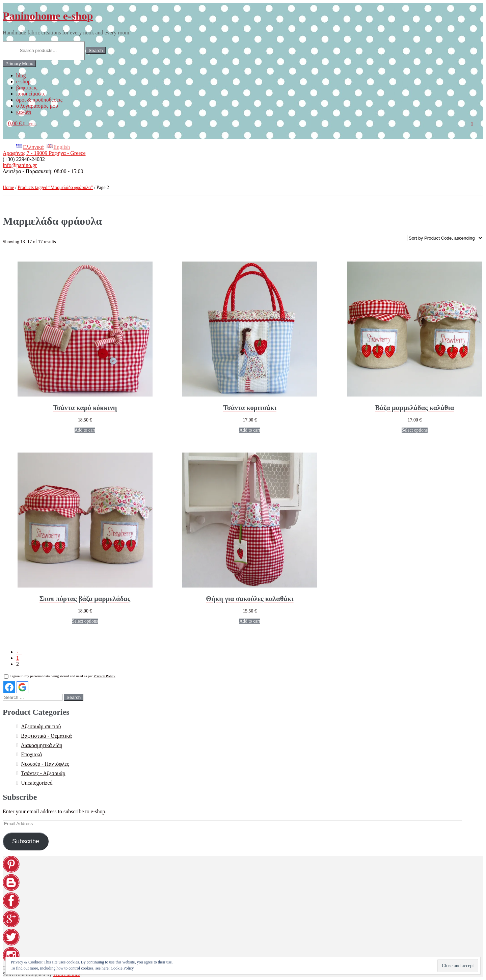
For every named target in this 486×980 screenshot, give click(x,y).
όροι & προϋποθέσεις (39, 100)
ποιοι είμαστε (31, 94)
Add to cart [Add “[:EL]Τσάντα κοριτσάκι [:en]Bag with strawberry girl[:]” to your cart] (250, 430)
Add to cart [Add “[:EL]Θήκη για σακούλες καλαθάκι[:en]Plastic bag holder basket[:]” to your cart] (250, 621)
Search (96, 50)
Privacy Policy (104, 676)
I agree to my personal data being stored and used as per (60, 676)
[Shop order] (445, 238)
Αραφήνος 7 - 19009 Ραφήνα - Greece (44, 153)
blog (21, 75)
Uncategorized (37, 783)
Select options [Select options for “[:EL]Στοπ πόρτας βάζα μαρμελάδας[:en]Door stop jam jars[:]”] (85, 621)
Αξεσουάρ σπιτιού (41, 726)
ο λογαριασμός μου (37, 106)
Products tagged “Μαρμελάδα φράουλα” (55, 187)
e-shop (23, 81)
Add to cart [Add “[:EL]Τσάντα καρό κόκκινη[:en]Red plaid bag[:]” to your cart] (85, 430)
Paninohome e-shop (48, 16)
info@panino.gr (20, 165)
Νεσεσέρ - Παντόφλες (45, 764)
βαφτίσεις (27, 88)
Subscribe (26, 841)
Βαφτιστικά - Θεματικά (46, 736)
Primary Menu (19, 64)
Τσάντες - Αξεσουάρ (43, 773)
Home (8, 187)
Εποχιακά (31, 754)
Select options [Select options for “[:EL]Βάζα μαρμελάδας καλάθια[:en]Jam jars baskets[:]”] (415, 430)
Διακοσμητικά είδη (42, 745)
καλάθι (24, 112)
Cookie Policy (122, 968)
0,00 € (22, 123)
